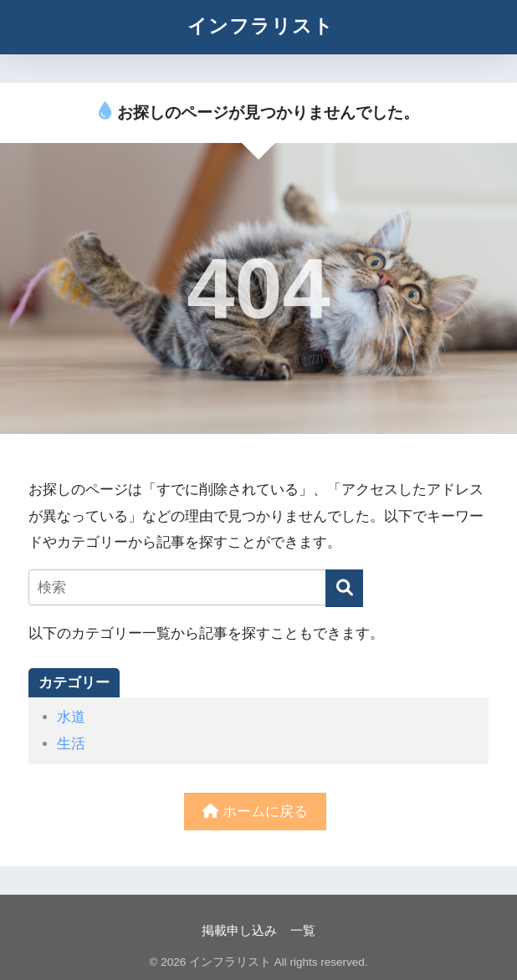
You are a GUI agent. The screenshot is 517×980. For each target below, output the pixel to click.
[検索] (344, 588)
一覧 (303, 931)
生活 (71, 744)
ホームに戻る (255, 812)
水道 (71, 717)
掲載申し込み (239, 931)
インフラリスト (261, 26)
